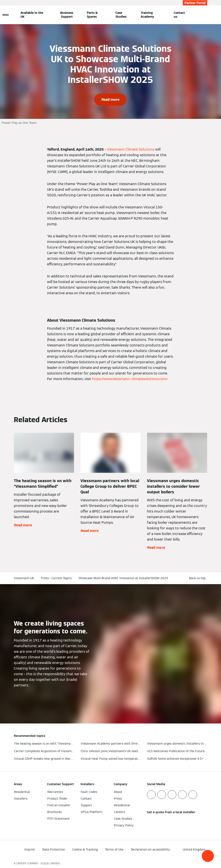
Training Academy (147, 15)
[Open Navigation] (6, 15)
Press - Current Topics (56, 578)
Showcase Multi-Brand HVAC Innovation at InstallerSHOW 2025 (123, 578)
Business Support (67, 15)
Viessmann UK (24, 578)
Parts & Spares (92, 15)
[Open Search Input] (205, 15)
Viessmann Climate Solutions (130, 149)
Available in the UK (32, 15)
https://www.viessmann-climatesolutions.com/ (129, 379)
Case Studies (121, 15)
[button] (208, 856)
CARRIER (55, 863)
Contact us (179, 15)
